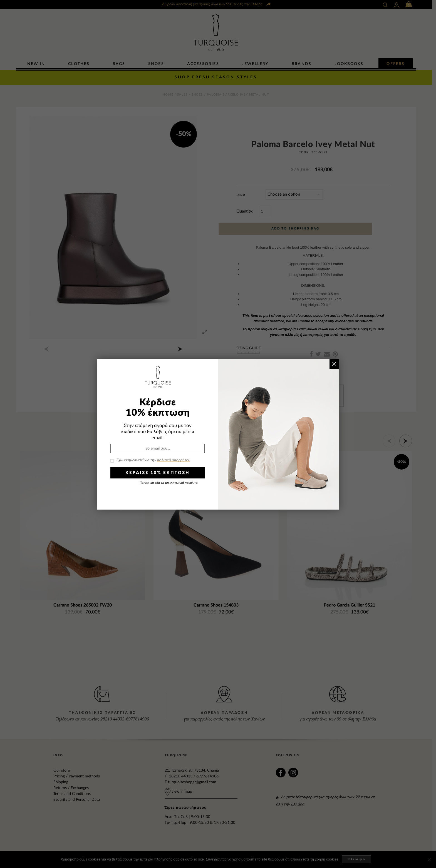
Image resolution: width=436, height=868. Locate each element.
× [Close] (334, 364)
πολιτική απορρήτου (173, 460)
